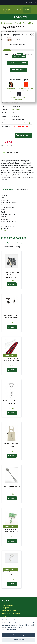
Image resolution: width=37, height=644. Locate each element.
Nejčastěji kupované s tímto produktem (16, 243)
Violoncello (18, 23)
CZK (18, 10)
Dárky (18, 247)
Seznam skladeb (8, 189)
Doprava (6, 608)
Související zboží (22, 189)
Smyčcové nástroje (7, 23)
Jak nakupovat (8, 605)
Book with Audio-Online (21, 123)
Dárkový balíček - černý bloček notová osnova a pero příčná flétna (12, 275)
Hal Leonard (16, 110)
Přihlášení (31, 3)
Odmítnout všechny (18, 640)
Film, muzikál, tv (28, 23)
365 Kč (27, 10)
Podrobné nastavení (9, 629)
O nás (5, 616)
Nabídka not (18, 17)
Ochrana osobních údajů (11, 613)
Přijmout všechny (19, 635)
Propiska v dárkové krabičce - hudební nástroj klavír (12, 361)
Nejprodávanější (8, 247)
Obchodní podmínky (10, 611)
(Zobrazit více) (6, 230)
